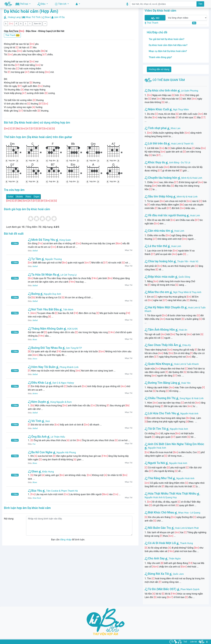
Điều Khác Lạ (38, 383)
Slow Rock (37, 498)
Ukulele (19, 197)
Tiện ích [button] (61, 4)
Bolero (35, 393)
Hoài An (183, 330)
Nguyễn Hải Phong (65, 452)
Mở (155, 18)
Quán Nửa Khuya (157, 364)
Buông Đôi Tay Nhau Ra (45, 348)
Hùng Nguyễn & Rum (59, 402)
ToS (185, 642)
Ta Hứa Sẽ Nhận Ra (42, 275)
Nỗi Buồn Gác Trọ (158, 528)
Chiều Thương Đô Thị (160, 398)
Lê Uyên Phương (190, 91)
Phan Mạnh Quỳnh (190, 589)
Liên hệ (193, 642)
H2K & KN (71, 329)
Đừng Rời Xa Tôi (157, 574)
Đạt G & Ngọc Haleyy (62, 383)
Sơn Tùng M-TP (72, 348)
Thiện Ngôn (175, 559)
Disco (35, 359)
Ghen (33, 471)
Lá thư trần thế (156, 246)
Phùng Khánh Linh (67, 367)
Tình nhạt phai (156, 128)
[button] (78, 4)
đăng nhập (66, 540)
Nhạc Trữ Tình (33, 17)
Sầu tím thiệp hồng (159, 196)
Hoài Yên (186, 383)
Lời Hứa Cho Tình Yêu (160, 413)
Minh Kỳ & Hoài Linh (192, 178)
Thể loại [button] (22, 4)
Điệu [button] (42, 4)
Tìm (200, 4)
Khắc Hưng (46, 472)
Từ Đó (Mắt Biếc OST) (161, 589)
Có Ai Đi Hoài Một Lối (160, 543)
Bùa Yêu (35, 491)
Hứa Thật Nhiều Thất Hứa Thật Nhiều (170, 494)
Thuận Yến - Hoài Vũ (188, 261)
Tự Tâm (35, 259)
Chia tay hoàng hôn (159, 261)
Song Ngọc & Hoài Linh (192, 398)
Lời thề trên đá (156, 143)
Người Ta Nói (155, 463)
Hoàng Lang (14, 17)
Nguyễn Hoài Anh (189, 414)
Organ (37, 197)
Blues (35, 339)
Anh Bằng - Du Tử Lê (180, 163)
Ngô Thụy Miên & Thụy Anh (187, 292)
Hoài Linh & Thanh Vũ (182, 144)
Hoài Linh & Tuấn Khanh (186, 364)
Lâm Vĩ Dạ (59, 17)
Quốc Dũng (184, 277)
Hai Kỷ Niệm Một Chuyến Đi (164, 307)
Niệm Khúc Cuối (157, 109)
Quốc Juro (178, 574)
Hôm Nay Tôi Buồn (42, 367)
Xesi (46, 421)
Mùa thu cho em (157, 292)
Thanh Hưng (186, 543)
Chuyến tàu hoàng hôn (161, 178)
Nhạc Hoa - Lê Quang (189, 513)
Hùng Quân (63, 240)
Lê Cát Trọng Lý (67, 275)
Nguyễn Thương (52, 259)
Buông (34, 294)
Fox (34, 444)
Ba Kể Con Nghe (40, 452)
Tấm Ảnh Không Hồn (160, 330)
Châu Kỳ (187, 345)
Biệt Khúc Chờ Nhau (159, 512)
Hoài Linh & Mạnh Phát (187, 528)
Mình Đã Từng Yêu (42, 240)
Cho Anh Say (155, 558)
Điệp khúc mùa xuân (160, 277)
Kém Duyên (37, 402)
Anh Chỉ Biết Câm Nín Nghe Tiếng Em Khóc (174, 444)
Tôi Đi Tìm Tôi (155, 429)
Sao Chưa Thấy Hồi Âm (161, 345)
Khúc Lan (176, 128)
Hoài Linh (195, 216)
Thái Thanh (12, 35)
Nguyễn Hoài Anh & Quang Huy (161, 497)
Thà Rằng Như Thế (158, 478)
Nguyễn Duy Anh (51, 294)
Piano (28, 197)
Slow (47, 17)
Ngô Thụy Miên (181, 110)
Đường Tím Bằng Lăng (161, 383)
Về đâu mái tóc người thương (165, 215)
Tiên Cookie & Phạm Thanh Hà (60, 491)
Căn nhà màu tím (157, 231)
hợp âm (12, 160)
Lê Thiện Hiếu (56, 437)
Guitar (10, 197)
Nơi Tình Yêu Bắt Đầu (44, 309)
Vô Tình (35, 421)
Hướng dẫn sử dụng (159, 69)
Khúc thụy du (155, 162)
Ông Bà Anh (37, 437)
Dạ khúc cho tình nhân (161, 90)
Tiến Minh (66, 310)
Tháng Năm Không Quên (46, 329)
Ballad (35, 251)
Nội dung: (9, 519)
